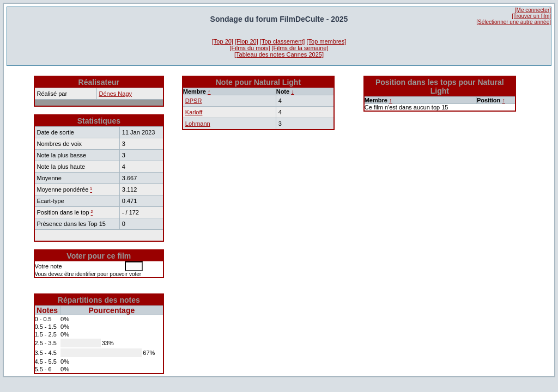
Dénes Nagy (116, 94)
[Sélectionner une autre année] (514, 22)
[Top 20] (223, 41)
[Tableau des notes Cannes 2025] (279, 54)
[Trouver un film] (531, 16)
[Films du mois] (250, 48)
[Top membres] (326, 41)
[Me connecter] (533, 10)
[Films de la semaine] (300, 48)
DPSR (194, 101)
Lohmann (198, 124)
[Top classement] (283, 41)
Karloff (194, 112)
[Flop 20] (247, 41)
